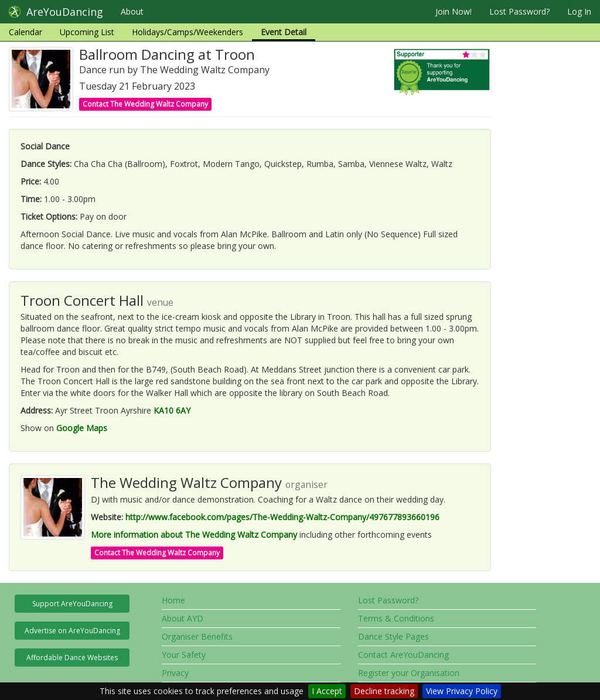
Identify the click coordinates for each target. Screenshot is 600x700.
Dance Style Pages (393, 636)
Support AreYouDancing (72, 604)
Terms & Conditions (396, 618)
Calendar (25, 32)
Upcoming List (87, 32)
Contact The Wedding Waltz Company (145, 104)
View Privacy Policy (462, 691)
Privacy (175, 673)
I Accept (327, 691)
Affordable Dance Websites (72, 658)
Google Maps (82, 428)
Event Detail (284, 32)
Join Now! (454, 11)
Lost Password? (519, 11)
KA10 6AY (172, 410)
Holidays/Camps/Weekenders (187, 32)
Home (173, 600)
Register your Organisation (409, 673)
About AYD (183, 618)
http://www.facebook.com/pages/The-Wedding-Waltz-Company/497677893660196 (282, 517)
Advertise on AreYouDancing (72, 631)
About (132, 11)
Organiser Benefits (197, 636)
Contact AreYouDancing (403, 655)
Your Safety (184, 655)
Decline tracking (384, 691)
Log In (579, 11)
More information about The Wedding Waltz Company (194, 535)
